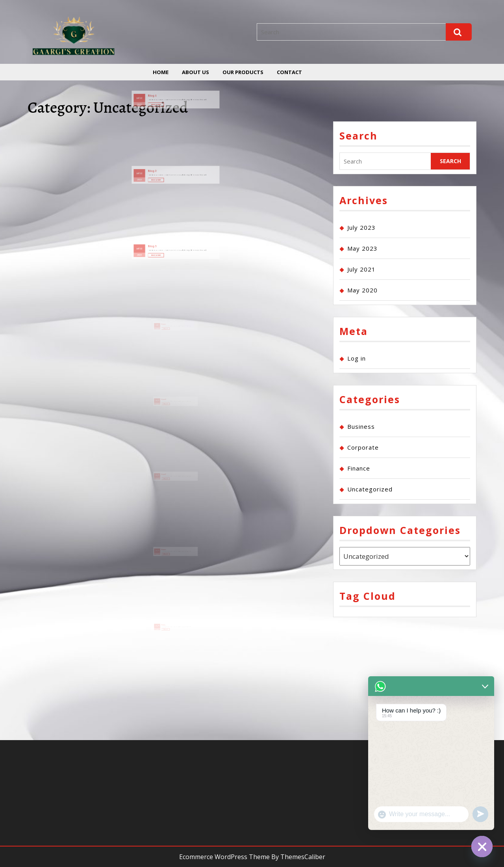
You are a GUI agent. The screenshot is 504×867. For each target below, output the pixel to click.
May (161, 409)
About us (195, 72)
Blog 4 (167, 333)
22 (158, 99)
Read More (166, 103)
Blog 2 (164, 173)
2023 (157, 102)
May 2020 (362, 290)
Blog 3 (164, 248)
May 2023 (362, 248)
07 (163, 409)
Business (361, 426)
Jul (156, 99)
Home (161, 72)
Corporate (363, 447)
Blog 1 (164, 98)
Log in (357, 358)
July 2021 (361, 269)
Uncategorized (370, 489)
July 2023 (361, 227)
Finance (359, 468)
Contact (289, 72)
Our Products (243, 72)
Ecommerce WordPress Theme (224, 857)
